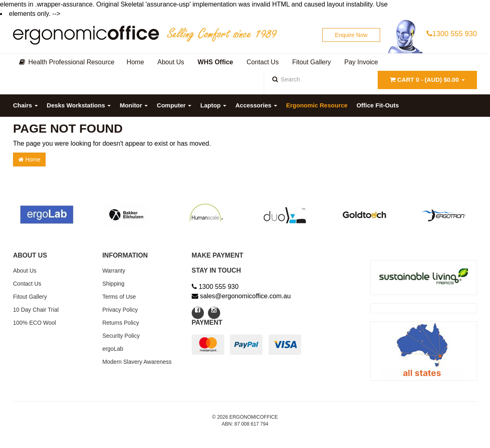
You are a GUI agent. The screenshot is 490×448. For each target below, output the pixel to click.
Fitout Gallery (30, 297)
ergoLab (113, 349)
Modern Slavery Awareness (137, 362)
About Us (25, 271)
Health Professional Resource (67, 62)
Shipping (113, 284)
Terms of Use (119, 297)
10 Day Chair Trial (36, 310)
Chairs (25, 105)
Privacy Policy (120, 310)
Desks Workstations (79, 105)
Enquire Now (351, 35)
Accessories (256, 105)
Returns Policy (120, 323)
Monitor (134, 105)
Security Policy (121, 336)
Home (29, 160)
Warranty (114, 271)
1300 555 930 (452, 34)
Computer (174, 105)
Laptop (213, 105)
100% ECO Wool (35, 323)
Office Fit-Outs (378, 105)
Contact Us (27, 284)
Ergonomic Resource (317, 105)
